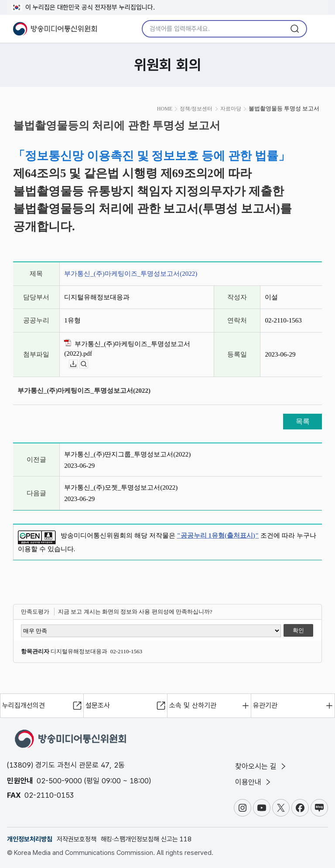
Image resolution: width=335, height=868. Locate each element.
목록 (303, 421)
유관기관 (265, 705)
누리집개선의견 (24, 705)
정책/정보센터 (196, 109)
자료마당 (231, 109)
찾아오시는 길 (261, 766)
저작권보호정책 (77, 839)
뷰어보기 (88, 364)
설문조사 (98, 705)
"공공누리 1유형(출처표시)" (218, 535)
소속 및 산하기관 (193, 705)
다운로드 (77, 364)
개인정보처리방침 (30, 839)
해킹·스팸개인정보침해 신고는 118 (146, 839)
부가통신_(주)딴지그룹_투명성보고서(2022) (127, 454)
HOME (165, 109)
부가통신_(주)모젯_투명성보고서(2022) (121, 487)
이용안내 (254, 782)
